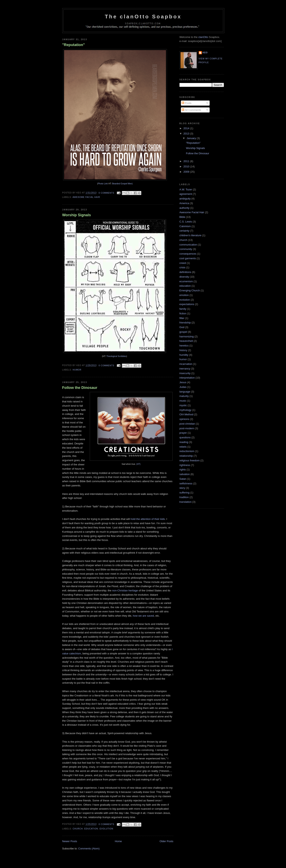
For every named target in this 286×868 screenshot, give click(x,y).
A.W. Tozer (186, 189)
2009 (187, 172)
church (78, 829)
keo (205, 53)
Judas (183, 387)
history (183, 350)
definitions (185, 272)
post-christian (187, 424)
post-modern (187, 428)
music (183, 401)
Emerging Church (190, 290)
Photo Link (103, 184)
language (185, 392)
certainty (184, 231)
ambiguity (185, 199)
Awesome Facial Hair (86, 197)
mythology (185, 410)
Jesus (183, 382)
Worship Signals (77, 215)
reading (184, 442)
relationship (186, 456)
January (192, 138)
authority (185, 208)
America (184, 203)
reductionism (187, 451)
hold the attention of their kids (148, 519)
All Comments (191, 110)
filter (182, 318)
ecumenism (186, 281)
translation (186, 502)
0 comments (107, 193)
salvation (185, 474)
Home (118, 841)
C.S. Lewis (186, 222)
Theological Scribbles (116, 356)
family (183, 309)
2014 (187, 128)
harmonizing (187, 336)
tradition (184, 497)
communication (188, 245)
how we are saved (143, 616)
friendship (185, 323)
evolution (107, 829)
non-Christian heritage (125, 590)
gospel (183, 332)
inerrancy (185, 369)
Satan (183, 479)
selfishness (186, 483)
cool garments (188, 258)
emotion (184, 295)
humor (77, 370)
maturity (184, 396)
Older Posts (167, 841)
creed (183, 263)
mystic (183, 405)
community (186, 249)
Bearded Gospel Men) (122, 184)
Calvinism (185, 226)
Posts (187, 103)
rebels (183, 447)
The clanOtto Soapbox (143, 17)
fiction (183, 313)
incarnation (186, 364)
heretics (184, 346)
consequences (188, 254)
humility (184, 355)
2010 (187, 166)
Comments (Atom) (89, 849)
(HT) (139, 464)
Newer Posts (70, 841)
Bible (182, 217)
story (182, 488)
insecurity (185, 373)
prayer (183, 433)
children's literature (190, 235)
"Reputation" (74, 45)
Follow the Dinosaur (80, 388)
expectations (187, 304)
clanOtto (203, 37)
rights (183, 470)
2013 (187, 134)
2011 (187, 161)
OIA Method (186, 414)
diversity (184, 277)
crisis (183, 267)
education (91, 829)
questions (185, 437)
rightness (185, 465)
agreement (186, 194)
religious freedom (190, 460)
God (182, 327)
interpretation (187, 378)
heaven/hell (186, 341)
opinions (184, 419)
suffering (185, 493)
